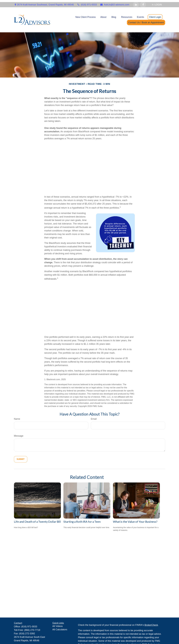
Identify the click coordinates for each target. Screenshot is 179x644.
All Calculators (60, 627)
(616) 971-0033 (87, 3)
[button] (85, 15)
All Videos (58, 624)
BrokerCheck (151, 623)
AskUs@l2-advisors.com (115, 3)
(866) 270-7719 (32, 628)
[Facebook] (143, 3)
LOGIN (157, 3)
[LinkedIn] (136, 3)
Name (17, 417)
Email (94, 417)
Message (19, 434)
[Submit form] (21, 457)
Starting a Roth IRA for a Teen (82, 520)
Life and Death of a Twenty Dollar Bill (37, 520)
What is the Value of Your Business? (135, 520)
